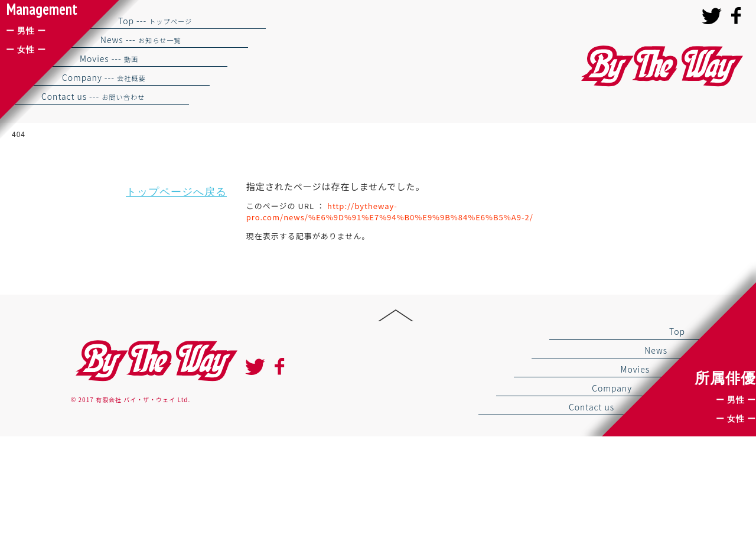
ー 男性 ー (736, 400)
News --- (141, 40)
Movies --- (109, 58)
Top (677, 331)
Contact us (592, 407)
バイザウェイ (660, 66)
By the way (155, 361)
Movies (635, 369)
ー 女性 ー (736, 419)
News (656, 350)
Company (612, 388)
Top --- (155, 21)
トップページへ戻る (176, 192)
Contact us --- (93, 96)
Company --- (104, 77)
